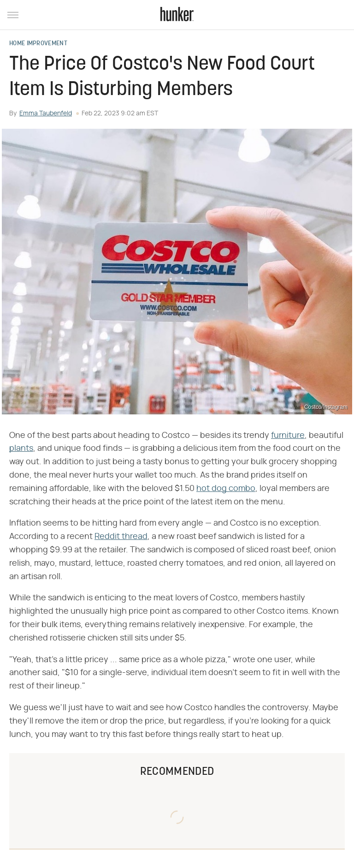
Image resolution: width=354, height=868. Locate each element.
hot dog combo (226, 489)
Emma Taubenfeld (46, 114)
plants (21, 449)
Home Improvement (38, 44)
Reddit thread (121, 537)
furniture (288, 436)
